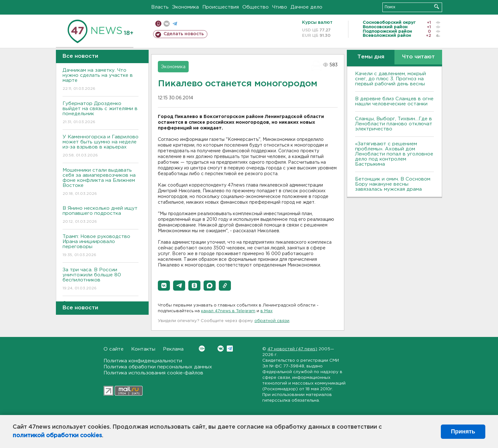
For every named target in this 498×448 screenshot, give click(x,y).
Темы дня (371, 57)
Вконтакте (202, 349)
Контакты (143, 349)
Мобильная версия (158, 24)
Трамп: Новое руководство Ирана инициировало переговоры (101, 246)
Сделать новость (184, 34)
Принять (463, 432)
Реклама (173, 349)
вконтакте (167, 24)
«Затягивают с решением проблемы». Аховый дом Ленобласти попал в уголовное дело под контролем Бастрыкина (394, 154)
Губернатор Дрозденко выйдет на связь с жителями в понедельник (101, 113)
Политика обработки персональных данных (158, 367)
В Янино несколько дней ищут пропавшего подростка (101, 215)
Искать (437, 7)
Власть (160, 7)
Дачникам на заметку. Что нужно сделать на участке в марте (101, 80)
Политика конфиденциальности (143, 361)
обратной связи (272, 321)
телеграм (175, 24)
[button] (164, 286)
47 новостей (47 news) (292, 349)
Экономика (185, 7)
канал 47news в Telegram (228, 311)
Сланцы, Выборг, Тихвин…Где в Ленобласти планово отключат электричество (394, 124)
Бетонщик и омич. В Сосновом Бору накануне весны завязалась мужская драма (393, 184)
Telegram (230, 349)
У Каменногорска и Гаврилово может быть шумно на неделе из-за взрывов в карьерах (101, 146)
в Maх (266, 311)
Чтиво (280, 7)
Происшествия (221, 7)
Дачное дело (306, 7)
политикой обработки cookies (57, 436)
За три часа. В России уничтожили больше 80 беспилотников (101, 279)
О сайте (114, 349)
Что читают (418, 57)
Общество (256, 7)
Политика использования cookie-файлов (153, 373)
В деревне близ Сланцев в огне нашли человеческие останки (394, 101)
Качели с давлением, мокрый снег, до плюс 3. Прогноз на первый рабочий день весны (390, 79)
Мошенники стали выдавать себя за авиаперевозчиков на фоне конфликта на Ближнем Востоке (101, 182)
